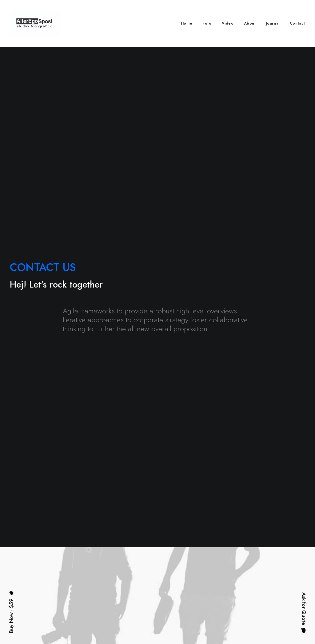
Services (136, 572)
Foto (207, 23)
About (250, 23)
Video (228, 23)
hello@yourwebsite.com (285, 561)
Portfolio (136, 583)
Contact (297, 23)
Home (187, 23)
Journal (273, 23)
